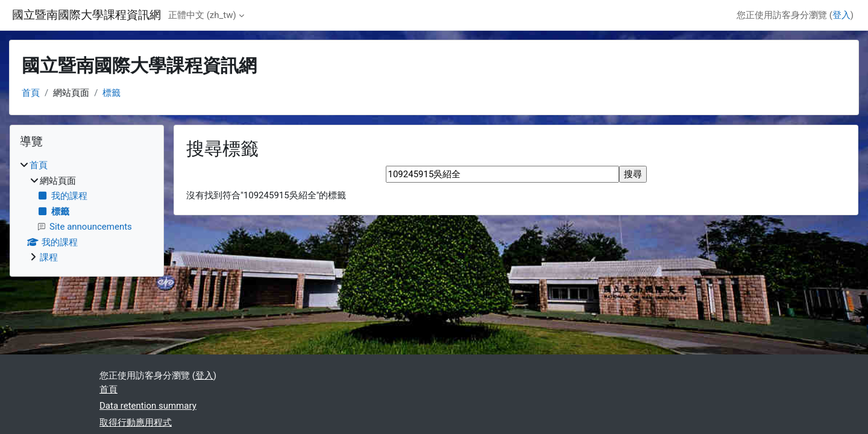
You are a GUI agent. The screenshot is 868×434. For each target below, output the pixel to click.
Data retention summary (148, 406)
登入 (841, 15)
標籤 (112, 93)
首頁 (31, 93)
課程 (49, 257)
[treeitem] (87, 212)
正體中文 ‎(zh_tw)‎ (202, 15)
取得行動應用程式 (136, 423)
